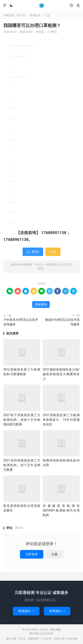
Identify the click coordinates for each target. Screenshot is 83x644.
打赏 (53, 252)
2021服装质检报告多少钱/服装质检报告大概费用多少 (61, 374)
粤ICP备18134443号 (41, 634)
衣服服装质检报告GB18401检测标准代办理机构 (61, 510)
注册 (54, 554)
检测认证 (35, 15)
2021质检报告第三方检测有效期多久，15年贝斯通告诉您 (61, 420)
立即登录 (32, 554)
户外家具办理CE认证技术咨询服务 (21, 322)
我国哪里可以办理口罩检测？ (32, 25)
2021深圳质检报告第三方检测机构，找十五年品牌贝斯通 (22, 465)
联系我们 (26, 611)
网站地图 (56, 630)
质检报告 (32, 46)
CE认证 (41, 6)
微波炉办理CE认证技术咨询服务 (62, 322)
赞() (52, 32)
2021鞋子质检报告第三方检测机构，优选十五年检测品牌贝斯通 (22, 420)
